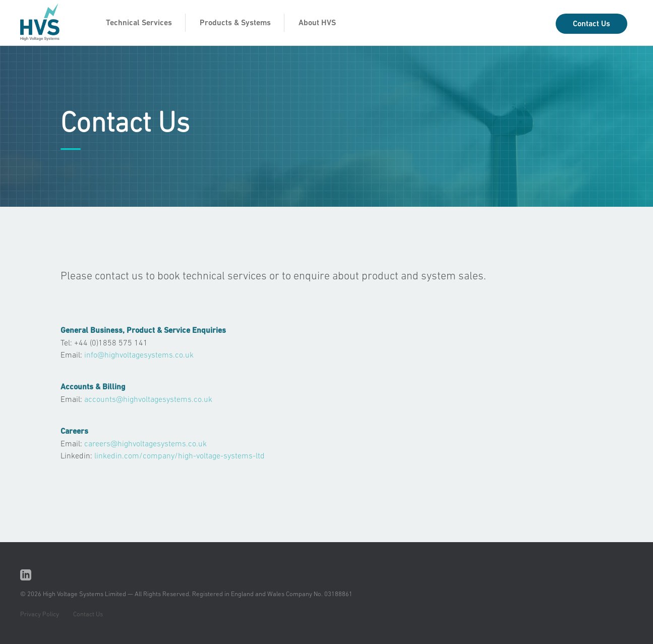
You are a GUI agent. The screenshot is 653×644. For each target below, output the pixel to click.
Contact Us (591, 23)
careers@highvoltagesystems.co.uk (145, 443)
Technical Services (139, 22)
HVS (45, 24)
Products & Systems (235, 22)
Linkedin (26, 575)
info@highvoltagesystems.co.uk (139, 355)
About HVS (317, 22)
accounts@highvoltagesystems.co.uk (148, 399)
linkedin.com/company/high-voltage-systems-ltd (180, 455)
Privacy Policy (40, 614)
